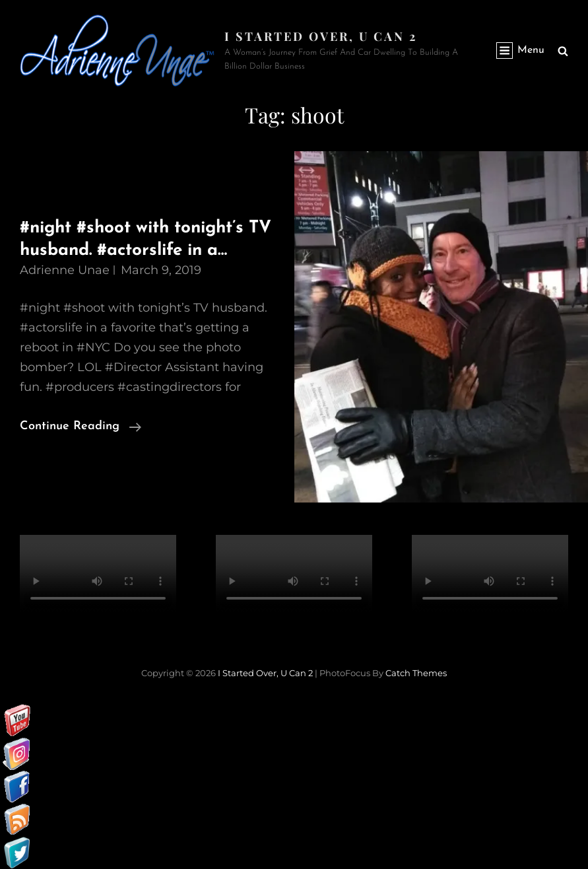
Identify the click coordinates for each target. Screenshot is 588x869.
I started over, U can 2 (321, 36)
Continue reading (81, 427)
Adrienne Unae (65, 270)
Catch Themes (416, 673)
